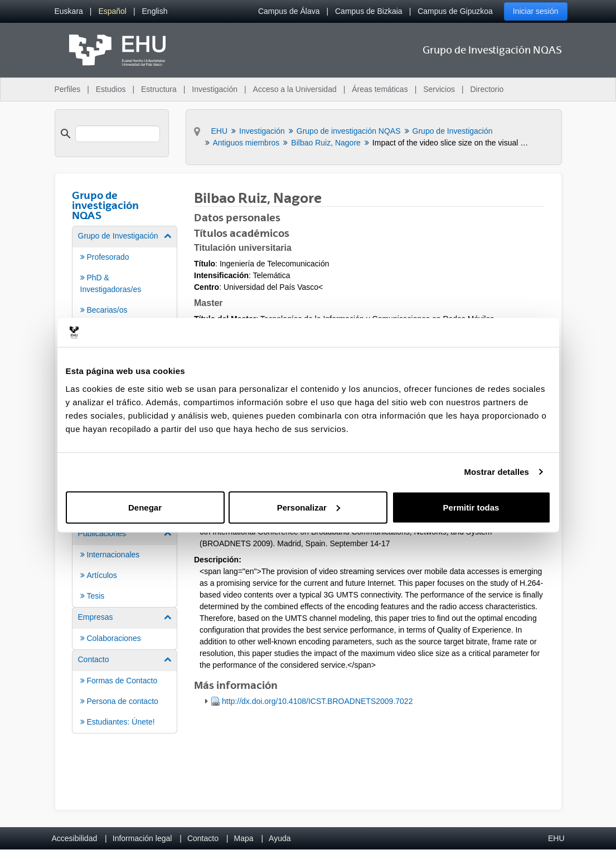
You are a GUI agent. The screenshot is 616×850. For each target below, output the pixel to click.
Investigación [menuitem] (215, 89)
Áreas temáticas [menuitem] (380, 89)
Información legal (142, 838)
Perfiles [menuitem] (68, 89)
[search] (118, 134)
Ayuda (280, 838)
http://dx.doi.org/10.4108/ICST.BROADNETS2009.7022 (317, 701)
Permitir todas (471, 507)
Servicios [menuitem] (439, 89)
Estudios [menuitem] (111, 89)
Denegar (145, 507)
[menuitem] (69, 11)
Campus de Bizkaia (369, 11)
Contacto (203, 838)
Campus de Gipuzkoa (455, 11)
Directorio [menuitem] (487, 89)
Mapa (243, 838)
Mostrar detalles (496, 472)
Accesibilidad (75, 838)
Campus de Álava (289, 11)
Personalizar (309, 507)
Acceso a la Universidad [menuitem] (295, 89)
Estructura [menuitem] (159, 89)
